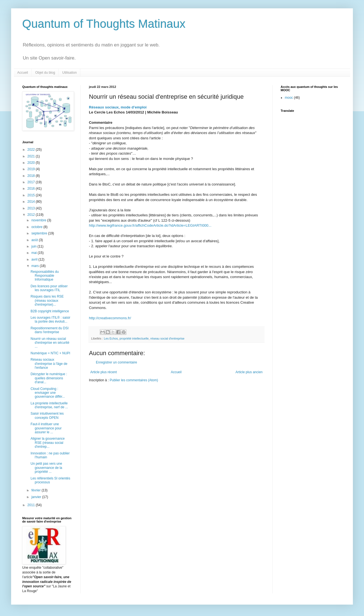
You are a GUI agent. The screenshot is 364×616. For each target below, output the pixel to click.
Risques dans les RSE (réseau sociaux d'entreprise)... (47, 300)
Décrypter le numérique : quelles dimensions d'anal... (49, 378)
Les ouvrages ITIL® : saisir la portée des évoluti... (50, 320)
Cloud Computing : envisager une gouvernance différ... (48, 393)
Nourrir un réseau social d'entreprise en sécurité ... (50, 343)
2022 (32, 150)
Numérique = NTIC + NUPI (50, 353)
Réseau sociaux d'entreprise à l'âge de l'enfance (49, 364)
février (37, 490)
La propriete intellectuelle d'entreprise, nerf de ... (49, 405)
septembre (40, 233)
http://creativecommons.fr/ (110, 318)
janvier (37, 497)
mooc (289, 98)
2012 (32, 215)
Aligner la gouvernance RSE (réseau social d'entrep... (48, 443)
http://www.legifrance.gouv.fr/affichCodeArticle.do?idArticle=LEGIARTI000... (150, 225)
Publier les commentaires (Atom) (134, 380)
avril (35, 259)
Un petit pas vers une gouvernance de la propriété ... (46, 468)
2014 (32, 202)
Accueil (23, 73)
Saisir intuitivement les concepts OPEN (47, 415)
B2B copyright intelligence (50, 311)
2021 (32, 156)
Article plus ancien (249, 372)
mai (35, 253)
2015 (32, 195)
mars (36, 266)
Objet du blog (45, 73)
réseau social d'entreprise (167, 338)
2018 (32, 176)
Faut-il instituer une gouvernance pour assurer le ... (46, 428)
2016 (32, 189)
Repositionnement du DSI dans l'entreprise (50, 330)
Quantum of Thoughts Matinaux (104, 24)
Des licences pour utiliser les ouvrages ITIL (49, 288)
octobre (37, 227)
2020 (32, 163)
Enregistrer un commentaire (116, 362)
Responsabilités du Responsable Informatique (45, 276)
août (35, 240)
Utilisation (69, 73)
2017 (32, 182)
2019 (32, 169)
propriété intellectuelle (134, 338)
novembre (39, 220)
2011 (32, 505)
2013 (32, 208)
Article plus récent (104, 372)
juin (34, 246)
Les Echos (111, 338)
